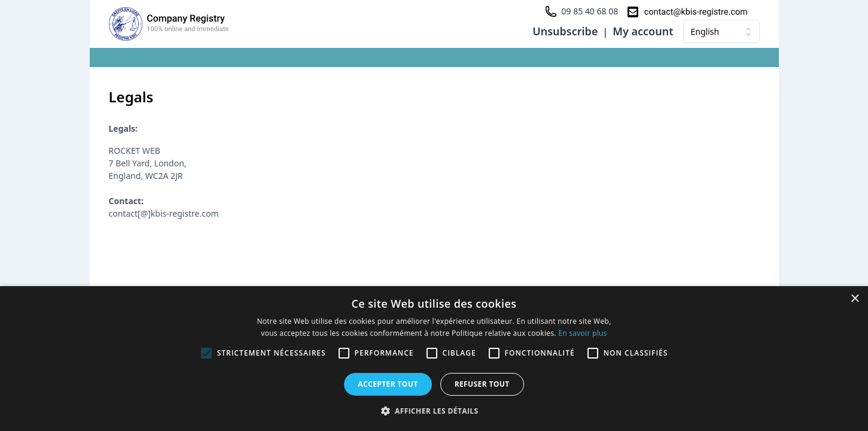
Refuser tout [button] (482, 384)
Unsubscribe (565, 31)
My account (643, 31)
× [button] (855, 299)
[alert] (434, 359)
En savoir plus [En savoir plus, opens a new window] (582, 333)
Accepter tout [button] (388, 384)
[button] (434, 411)
